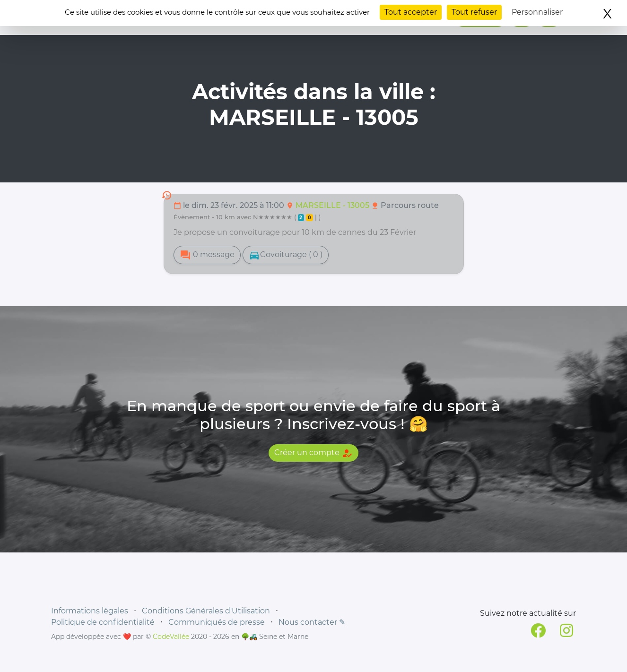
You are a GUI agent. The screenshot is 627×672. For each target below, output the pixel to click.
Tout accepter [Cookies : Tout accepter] (411, 12)
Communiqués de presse (217, 622)
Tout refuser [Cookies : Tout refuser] (474, 12)
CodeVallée (171, 637)
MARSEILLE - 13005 (333, 205)
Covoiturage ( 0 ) (286, 255)
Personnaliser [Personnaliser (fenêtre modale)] (537, 12)
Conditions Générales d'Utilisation (206, 611)
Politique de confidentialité (103, 622)
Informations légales (90, 611)
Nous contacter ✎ (312, 622)
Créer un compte (313, 453)
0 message (207, 255)
